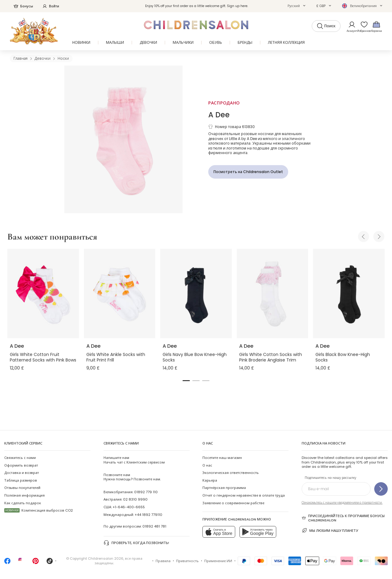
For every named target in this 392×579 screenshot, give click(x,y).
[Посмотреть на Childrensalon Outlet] (248, 172)
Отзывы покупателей (22, 488)
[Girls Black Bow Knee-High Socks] (349, 293)
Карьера (210, 480)
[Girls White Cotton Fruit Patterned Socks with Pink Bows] (43, 293)
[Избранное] (362, 26)
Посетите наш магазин (222, 458)
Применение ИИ (218, 561)
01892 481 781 (154, 526)
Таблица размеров (21, 480)
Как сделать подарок (23, 503)
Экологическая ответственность (231, 473)
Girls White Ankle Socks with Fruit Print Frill (116, 357)
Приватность (187, 561)
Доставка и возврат (22, 473)
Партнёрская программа (224, 488)
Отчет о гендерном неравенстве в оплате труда (244, 495)
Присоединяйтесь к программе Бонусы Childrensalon (343, 518)
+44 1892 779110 (149, 515)
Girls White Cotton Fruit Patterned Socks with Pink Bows (43, 357)
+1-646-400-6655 (129, 507)
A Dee (219, 115)
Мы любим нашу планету (330, 530)
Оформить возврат (21, 465)
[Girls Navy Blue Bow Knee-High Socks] (196, 293)
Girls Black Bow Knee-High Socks (343, 357)
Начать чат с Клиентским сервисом (134, 460)
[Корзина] (376, 26)
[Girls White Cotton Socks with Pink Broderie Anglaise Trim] (273, 293)
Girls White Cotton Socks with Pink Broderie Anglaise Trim (271, 357)
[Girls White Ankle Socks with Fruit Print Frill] (120, 293)
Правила (163, 561)
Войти (51, 6)
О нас (207, 465)
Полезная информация (24, 495)
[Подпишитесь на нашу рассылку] (381, 489)
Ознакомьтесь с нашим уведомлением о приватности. (342, 503)
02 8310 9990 (135, 499)
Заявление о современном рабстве (233, 503)
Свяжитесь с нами (20, 458)
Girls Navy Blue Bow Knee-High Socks (195, 357)
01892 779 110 (146, 492)
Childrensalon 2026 (106, 558)
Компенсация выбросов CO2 (39, 510)
